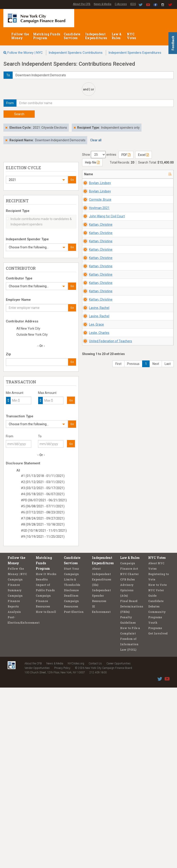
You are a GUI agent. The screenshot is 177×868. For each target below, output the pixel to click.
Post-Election (74, 792)
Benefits (42, 760)
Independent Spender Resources (101, 776)
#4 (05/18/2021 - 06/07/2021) (43, 494)
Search (19, 114)
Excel (143, 155)
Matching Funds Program (47, 36)
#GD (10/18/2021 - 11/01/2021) (44, 531)
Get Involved (158, 814)
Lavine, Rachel (99, 578)
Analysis (14, 792)
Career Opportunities (119, 844)
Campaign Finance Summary (15, 765)
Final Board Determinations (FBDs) (132, 787)
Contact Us (95, 844)
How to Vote (157, 765)
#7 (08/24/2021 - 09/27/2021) (43, 518)
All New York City (28, 328)
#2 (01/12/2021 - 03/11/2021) (43, 482)
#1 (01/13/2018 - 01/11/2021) (43, 476)
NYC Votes (132, 36)
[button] (37, 180)
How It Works (46, 754)
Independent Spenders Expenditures (135, 53)
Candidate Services (72, 36)
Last (168, 724)
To (40, 436)
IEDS (133, 4)
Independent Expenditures (96, 36)
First (118, 724)
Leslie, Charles (99, 657)
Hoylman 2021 (99, 262)
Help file (92, 162)
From (10, 436)
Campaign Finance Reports (15, 781)
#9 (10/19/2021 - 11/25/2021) (43, 537)
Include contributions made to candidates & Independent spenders (39, 222)
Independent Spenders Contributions (76, 53)
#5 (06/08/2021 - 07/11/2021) (43, 506)
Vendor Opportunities (37, 848)
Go (72, 180)
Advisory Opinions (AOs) (127, 771)
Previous (133, 724)
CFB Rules (127, 760)
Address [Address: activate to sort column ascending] (120, 174)
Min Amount (15, 393)
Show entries (99, 155)
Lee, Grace (96, 630)
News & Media (103, 4)
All (18, 470)
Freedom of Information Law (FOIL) (129, 825)
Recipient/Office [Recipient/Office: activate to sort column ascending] (150, 174)
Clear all (96, 140)
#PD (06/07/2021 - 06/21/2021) (44, 500)
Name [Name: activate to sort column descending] (88, 174)
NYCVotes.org (76, 844)
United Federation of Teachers (99, 688)
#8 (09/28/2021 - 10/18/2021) (43, 524)
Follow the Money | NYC (25, 53)
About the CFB (82, 4)
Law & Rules (117, 36)
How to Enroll (46, 792)
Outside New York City (32, 335)
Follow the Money (20, 36)
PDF (126, 155)
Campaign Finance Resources (43, 781)
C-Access (121, 4)
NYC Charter (129, 754)
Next (156, 724)
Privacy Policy (62, 848)
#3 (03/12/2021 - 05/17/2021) (43, 488)
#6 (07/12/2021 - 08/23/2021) (43, 512)
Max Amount (47, 393)
